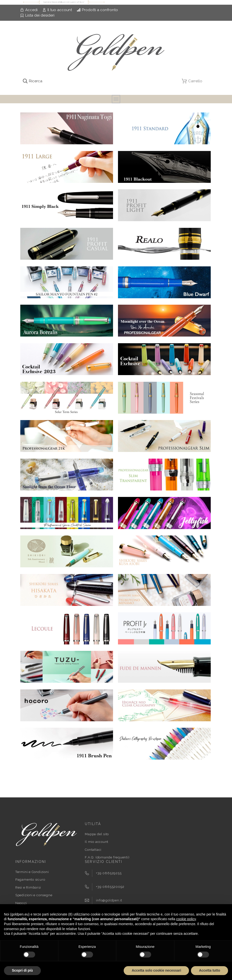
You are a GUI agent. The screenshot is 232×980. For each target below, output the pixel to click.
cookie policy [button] (186, 919)
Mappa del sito (97, 834)
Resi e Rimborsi (28, 887)
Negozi (21, 903)
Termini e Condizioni (32, 872)
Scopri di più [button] (22, 970)
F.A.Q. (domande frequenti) (107, 857)
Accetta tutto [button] (209, 970)
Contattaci (93, 850)
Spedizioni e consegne (34, 895)
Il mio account (97, 842)
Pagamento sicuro (30, 880)
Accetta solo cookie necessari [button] (156, 970)
